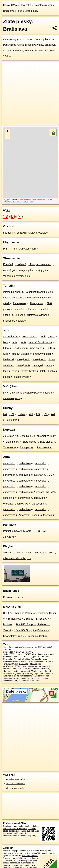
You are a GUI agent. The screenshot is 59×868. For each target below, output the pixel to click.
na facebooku (24, 826)
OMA (14, 5)
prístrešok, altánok (24, 309)
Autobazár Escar (28, 515)
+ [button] (7, 131)
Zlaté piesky (32, 11)
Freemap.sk (41, 199)
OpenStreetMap (25, 199)
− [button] (7, 136)
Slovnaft (38, 475)
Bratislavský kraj (43, 5)
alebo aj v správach (15, 788)
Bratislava (9, 11)
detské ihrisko (11, 337)
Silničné (19, 315)
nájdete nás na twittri (15, 779)
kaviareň (21, 264)
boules (7, 377)
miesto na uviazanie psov (26, 393)
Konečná (8, 264)
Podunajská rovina (13, 45)
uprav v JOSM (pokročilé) (41, 647)
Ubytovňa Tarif (28, 249)
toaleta (22, 414)
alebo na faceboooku (16, 783)
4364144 (7, 649)
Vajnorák (8, 276)
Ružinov (29, 51)
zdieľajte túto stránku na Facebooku (21, 827)
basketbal (9, 360)
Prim (6, 249)
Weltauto (8, 504)
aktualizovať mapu (20, 647)
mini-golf (38, 365)
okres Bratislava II (13, 51)
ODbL (38, 853)
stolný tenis (24, 360)
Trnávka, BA (41, 51)
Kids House (19, 348)
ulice (19, 11)
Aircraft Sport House (41, 342)
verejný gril (9, 270)
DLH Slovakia (38, 233)
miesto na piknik (12, 292)
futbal (6, 348)
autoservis (46, 515)
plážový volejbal (21, 354)
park (6, 393)
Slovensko (25, 5)
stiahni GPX (8, 654)
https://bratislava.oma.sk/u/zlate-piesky (19, 202)
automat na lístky (46, 436)
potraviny (8, 233)
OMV (49, 475)
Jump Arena (36, 348)
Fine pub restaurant (40, 264)
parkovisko (9, 463)
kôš (5, 414)
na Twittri (32, 829)
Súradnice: (8, 652)
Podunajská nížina (45, 39)
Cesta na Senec (12, 597)
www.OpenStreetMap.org (40, 851)
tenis (43, 337)
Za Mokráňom (45, 448)
